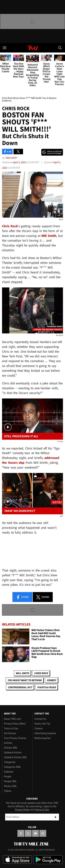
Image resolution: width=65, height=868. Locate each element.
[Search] (60, 48)
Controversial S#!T (20, 687)
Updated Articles (13, 753)
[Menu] (5, 48)
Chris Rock (41, 673)
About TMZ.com (13, 719)
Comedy (51, 680)
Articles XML (11, 748)
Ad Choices (10, 733)
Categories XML (12, 767)
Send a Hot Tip (42, 724)
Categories (10, 762)
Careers (39, 728)
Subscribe (56, 817)
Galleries (9, 772)
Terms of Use (11, 728)
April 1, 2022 (20, 162)
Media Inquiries (43, 738)
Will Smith (22, 673)
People (8, 777)
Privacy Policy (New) (15, 724)
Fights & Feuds (46, 687)
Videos (8, 791)
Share (22, 597)
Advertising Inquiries (45, 733)
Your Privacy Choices (15, 738)
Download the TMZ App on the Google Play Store (48, 860)
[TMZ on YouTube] (35, 833)
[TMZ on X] (28, 833)
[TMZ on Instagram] (43, 833)
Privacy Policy (22, 810)
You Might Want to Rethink (25, 680)
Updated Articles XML (15, 757)
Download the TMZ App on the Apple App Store (17, 860)
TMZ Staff (11, 158)
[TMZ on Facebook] (21, 833)
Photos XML (10, 786)
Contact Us (40, 719)
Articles (8, 743)
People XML (10, 781)
